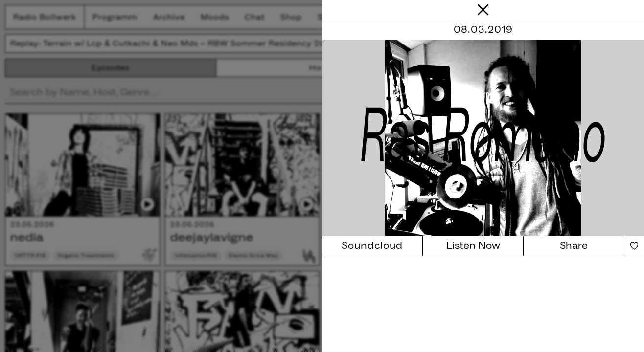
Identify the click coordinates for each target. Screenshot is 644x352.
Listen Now (473, 246)
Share (574, 246)
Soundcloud (372, 246)
